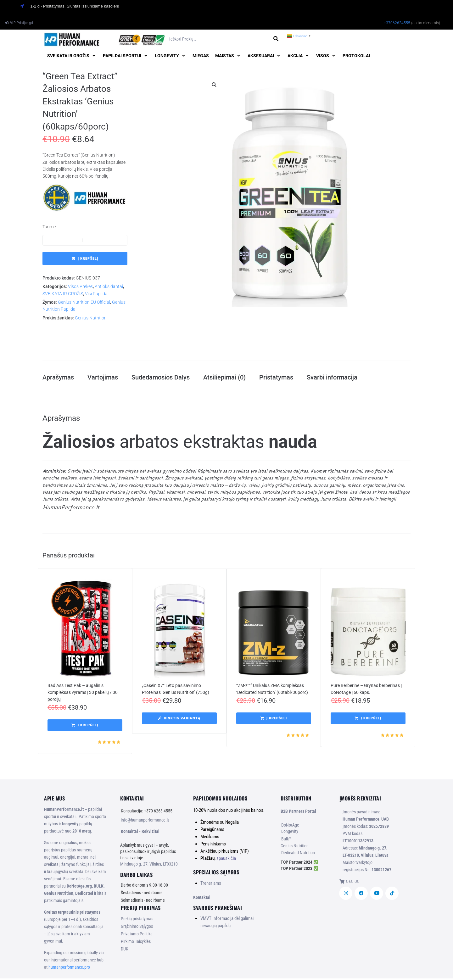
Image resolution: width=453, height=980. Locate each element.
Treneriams (211, 885)
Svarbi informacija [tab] (332, 378)
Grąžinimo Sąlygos (137, 928)
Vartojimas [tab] (103, 378)
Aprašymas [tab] (58, 378)
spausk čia (226, 860)
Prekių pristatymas (137, 921)
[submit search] (276, 39)
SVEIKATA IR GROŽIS (63, 294)
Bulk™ (286, 841)
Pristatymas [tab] (276, 378)
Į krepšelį (88, 259)
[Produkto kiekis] (85, 240)
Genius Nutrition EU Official (84, 302)
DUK (125, 951)
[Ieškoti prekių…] (219, 39)
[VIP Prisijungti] (19, 23)
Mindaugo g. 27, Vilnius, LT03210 (149, 866)
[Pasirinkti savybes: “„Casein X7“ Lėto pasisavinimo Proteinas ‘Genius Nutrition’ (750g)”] (179, 720)
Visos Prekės (80, 286)
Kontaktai (202, 899)
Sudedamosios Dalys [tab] (161, 378)
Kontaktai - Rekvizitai (140, 833)
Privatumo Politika (137, 936)
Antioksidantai (109, 286)
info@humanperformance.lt (145, 822)
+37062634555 (397, 23)
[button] (72, 56)
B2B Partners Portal (298, 813)
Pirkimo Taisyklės (136, 943)
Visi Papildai (97, 294)
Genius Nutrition (91, 318)
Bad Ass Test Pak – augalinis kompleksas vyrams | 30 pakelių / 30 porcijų (83, 694)
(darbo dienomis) (426, 23)
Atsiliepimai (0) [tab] (224, 378)
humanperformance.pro (69, 969)
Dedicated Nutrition (298, 855)
